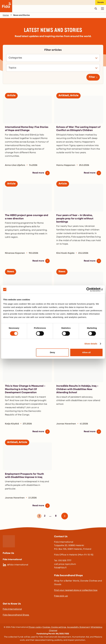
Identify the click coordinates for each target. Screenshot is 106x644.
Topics (13, 68)
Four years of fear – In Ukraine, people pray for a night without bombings (75, 219)
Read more (38, 173)
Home (6, 15)
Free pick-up (61, 596)
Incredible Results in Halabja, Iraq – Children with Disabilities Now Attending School (77, 389)
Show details (91, 344)
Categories (16, 58)
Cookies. (47, 627)
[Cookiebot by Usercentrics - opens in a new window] (91, 289)
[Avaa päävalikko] (102, 9)
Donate (101, 2)
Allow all (86, 352)
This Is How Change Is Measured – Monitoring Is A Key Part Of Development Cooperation (25, 389)
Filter (92, 77)
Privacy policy (35, 627)
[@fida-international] (27, 565)
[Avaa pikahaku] (96, 9)
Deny (53, 352)
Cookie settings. (59, 627)
